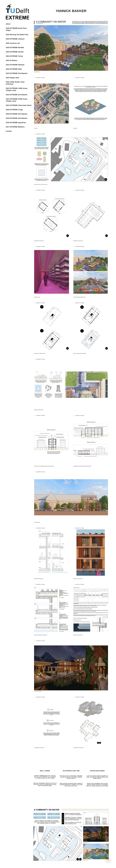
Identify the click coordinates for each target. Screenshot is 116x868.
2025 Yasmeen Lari (13, 43)
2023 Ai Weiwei (11, 60)
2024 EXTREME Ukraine (15, 52)
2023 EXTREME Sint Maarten (17, 73)
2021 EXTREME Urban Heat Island (19, 105)
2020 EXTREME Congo (14, 110)
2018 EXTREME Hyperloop (16, 123)
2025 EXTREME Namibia (15, 47)
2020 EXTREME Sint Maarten (17, 114)
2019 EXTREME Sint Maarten (17, 118)
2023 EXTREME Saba (14, 69)
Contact (9, 131)
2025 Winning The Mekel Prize (17, 35)
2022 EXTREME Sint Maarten (17, 95)
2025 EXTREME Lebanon (15, 39)
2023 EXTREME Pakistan (15, 65)
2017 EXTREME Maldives (15, 127)
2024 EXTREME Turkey (14, 56)
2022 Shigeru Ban (12, 78)
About (8, 24)
